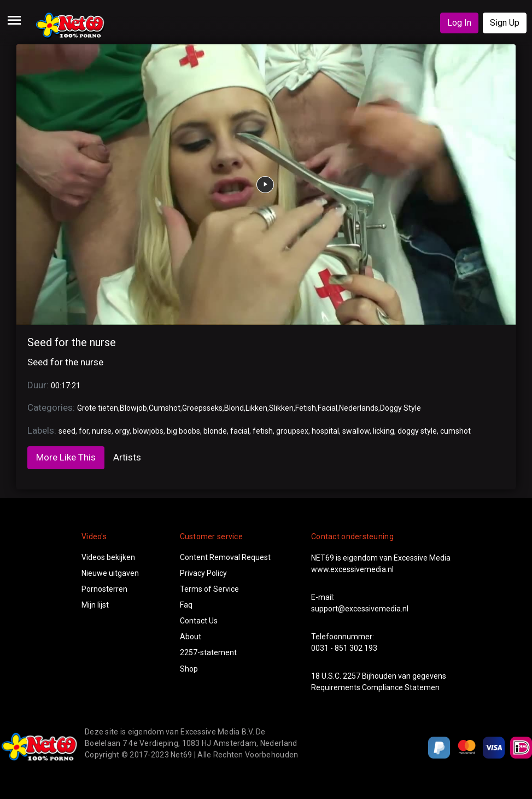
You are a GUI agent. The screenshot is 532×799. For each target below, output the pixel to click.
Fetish (306, 408)
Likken (256, 408)
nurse (102, 431)
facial (240, 431)
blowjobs (148, 431)
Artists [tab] (127, 457)
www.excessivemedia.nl (352, 569)
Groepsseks (202, 408)
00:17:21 (66, 386)
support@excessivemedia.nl (360, 609)
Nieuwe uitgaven (110, 573)
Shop (189, 669)
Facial (328, 408)
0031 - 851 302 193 (344, 648)
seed (67, 431)
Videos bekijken (108, 557)
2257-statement (208, 652)
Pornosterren (104, 589)
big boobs (183, 431)
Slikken (281, 408)
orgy (122, 431)
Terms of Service (209, 589)
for (84, 431)
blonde (215, 431)
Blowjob (133, 408)
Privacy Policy (203, 573)
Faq (186, 605)
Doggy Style (401, 408)
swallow (356, 431)
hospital (325, 431)
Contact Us (199, 621)
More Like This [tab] (66, 457)
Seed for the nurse (72, 342)
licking (384, 431)
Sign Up (505, 23)
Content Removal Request (225, 557)
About (191, 637)
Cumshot (165, 408)
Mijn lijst (95, 605)
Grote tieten (98, 408)
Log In (459, 23)
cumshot (455, 431)
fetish (263, 431)
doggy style (417, 431)
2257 (352, 676)
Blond (234, 408)
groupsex (292, 431)
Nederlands (359, 408)
